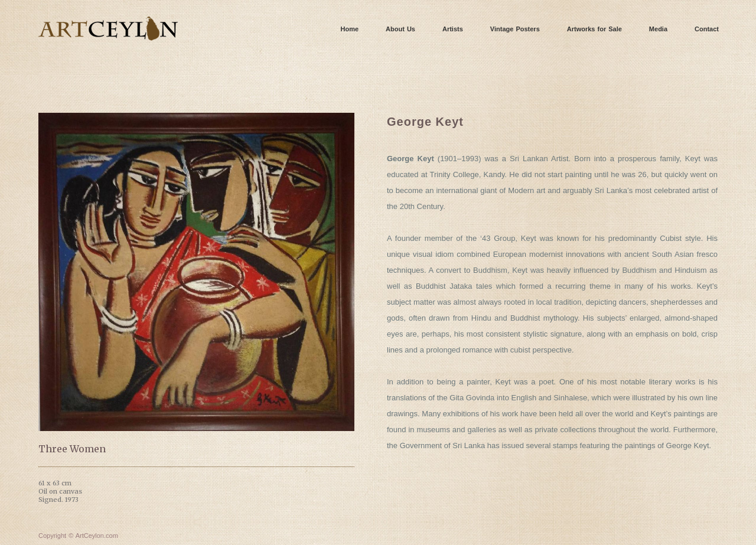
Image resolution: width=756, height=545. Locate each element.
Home (350, 29)
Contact (707, 29)
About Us (400, 29)
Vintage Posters (515, 29)
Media (658, 29)
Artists (453, 29)
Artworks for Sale (594, 29)
